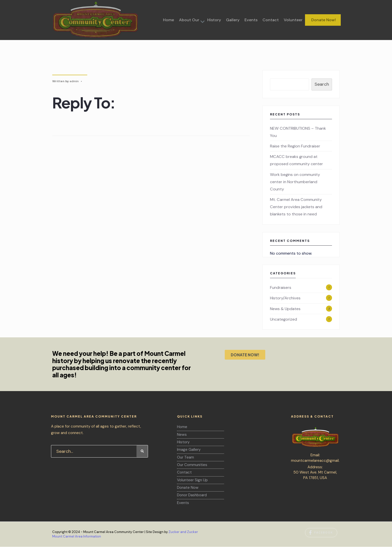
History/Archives (285, 298)
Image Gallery (189, 450)
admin (74, 81)
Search (322, 84)
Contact (271, 20)
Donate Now (188, 488)
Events (251, 20)
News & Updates (285, 309)
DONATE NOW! (245, 355)
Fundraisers (281, 287)
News (182, 435)
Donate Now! (323, 20)
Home (168, 20)
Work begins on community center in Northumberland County (295, 182)
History (214, 20)
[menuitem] (191, 20)
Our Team (185, 457)
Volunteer (293, 20)
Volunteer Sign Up (192, 480)
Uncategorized (283, 319)
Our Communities (192, 465)
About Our (189, 20)
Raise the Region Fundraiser (295, 146)
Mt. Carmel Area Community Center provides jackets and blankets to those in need (296, 207)
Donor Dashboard (192, 495)
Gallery (233, 20)
